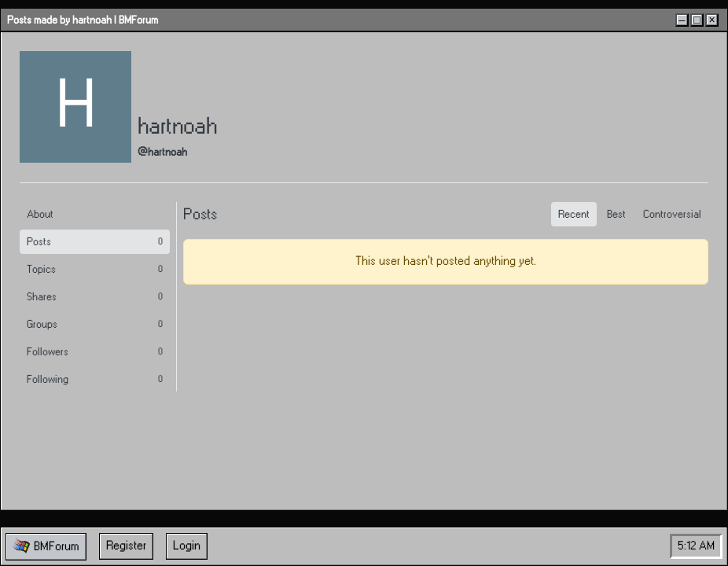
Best (616, 214)
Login (187, 546)
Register (126, 546)
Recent (574, 214)
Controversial (672, 214)
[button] (46, 547)
